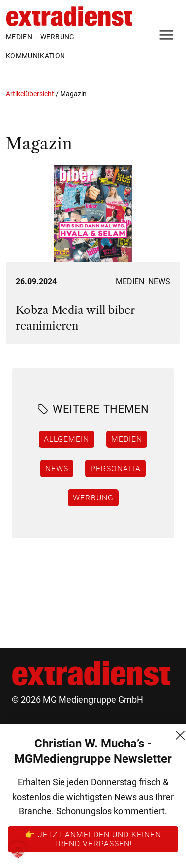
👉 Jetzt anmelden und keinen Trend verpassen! (93, 839)
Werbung (93, 497)
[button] (18, 850)
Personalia (116, 468)
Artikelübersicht (30, 94)
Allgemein (66, 439)
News (159, 281)
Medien (130, 281)
